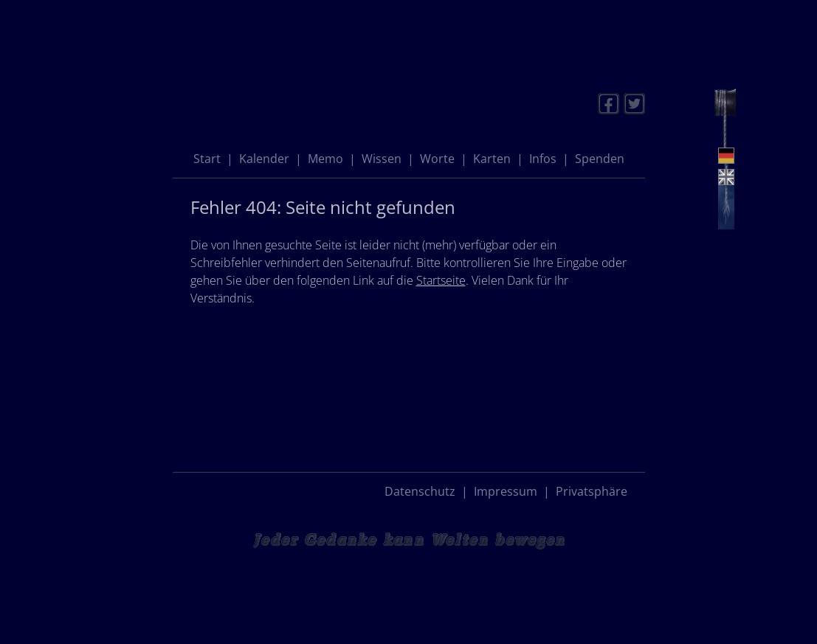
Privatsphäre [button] (592, 491)
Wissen (382, 159)
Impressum (506, 491)
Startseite (441, 280)
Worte (437, 159)
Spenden (600, 159)
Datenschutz (420, 491)
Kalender (264, 159)
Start (207, 159)
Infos (543, 159)
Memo (325, 159)
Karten (492, 159)
